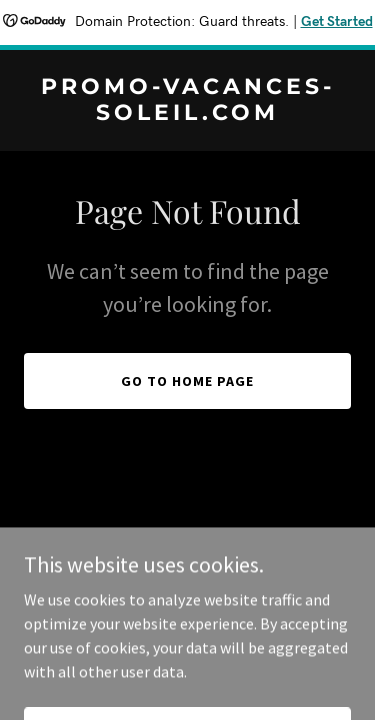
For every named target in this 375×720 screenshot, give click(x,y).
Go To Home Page (187, 381)
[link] (187, 114)
